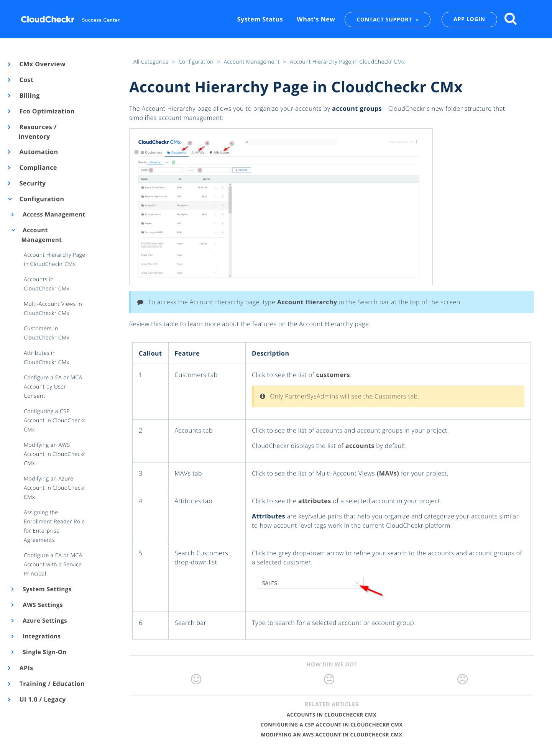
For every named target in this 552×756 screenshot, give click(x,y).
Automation (38, 152)
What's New (316, 19)
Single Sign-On (44, 652)
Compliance (38, 167)
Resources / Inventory (38, 132)
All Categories (152, 62)
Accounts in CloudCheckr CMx (332, 715)
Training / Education (52, 684)
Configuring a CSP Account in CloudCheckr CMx (332, 725)
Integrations (41, 636)
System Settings (47, 589)
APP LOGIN (469, 19)
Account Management (42, 235)
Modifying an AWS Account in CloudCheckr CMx (331, 735)
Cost (26, 80)
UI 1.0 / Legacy (42, 699)
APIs (26, 668)
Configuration (41, 199)
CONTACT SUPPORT (385, 19)
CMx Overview (42, 64)
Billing (29, 95)
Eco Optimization (47, 111)
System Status (260, 19)
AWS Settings (42, 605)
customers (333, 375)
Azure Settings (44, 621)
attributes (315, 501)
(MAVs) (388, 473)
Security (32, 183)
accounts (360, 446)
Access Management (53, 215)
